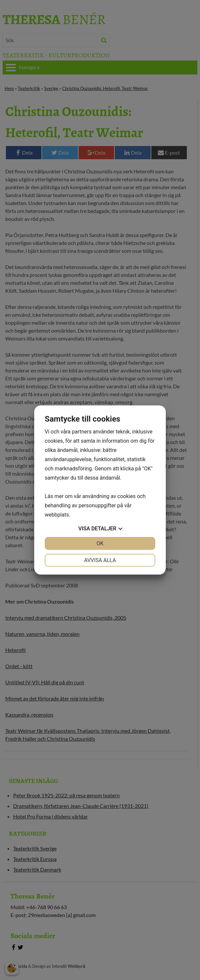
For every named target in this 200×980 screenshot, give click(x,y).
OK (100, 543)
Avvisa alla (100, 560)
